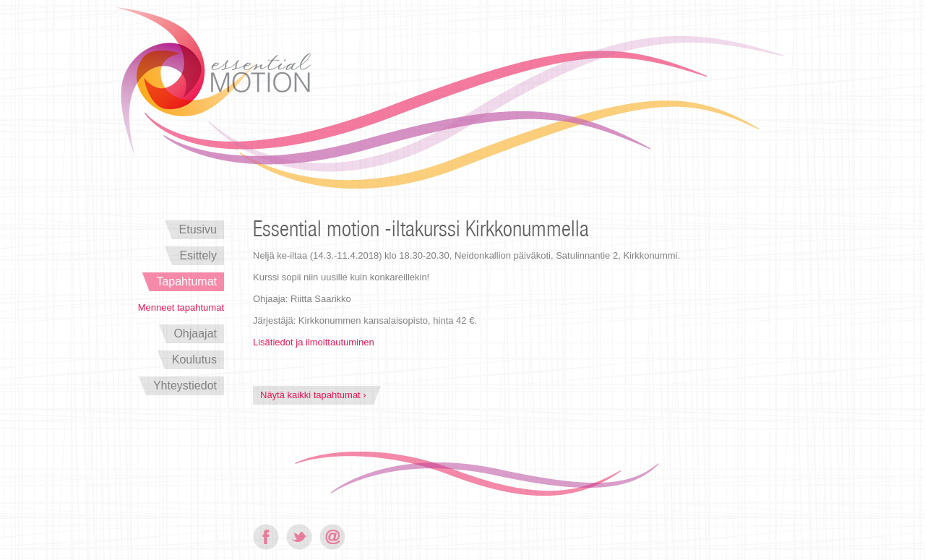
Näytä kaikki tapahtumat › (313, 395)
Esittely (198, 255)
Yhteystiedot (185, 385)
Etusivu (198, 229)
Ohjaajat (195, 333)
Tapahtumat (186, 281)
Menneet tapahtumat (181, 307)
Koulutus (194, 359)
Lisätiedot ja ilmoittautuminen (314, 342)
